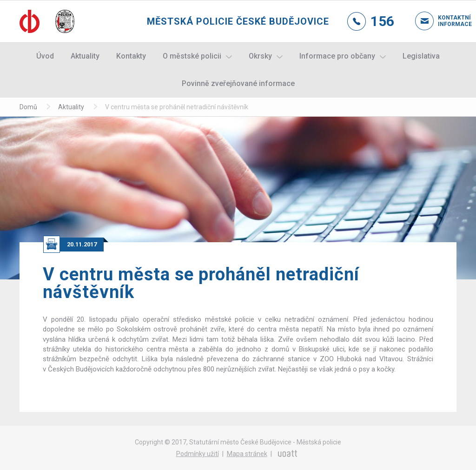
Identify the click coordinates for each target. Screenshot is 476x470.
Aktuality (85, 56)
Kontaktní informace (447, 21)
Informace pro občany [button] (337, 56)
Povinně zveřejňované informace (238, 83)
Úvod (45, 56)
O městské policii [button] (192, 56)
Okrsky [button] (260, 56)
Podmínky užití (198, 454)
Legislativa (421, 56)
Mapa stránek (247, 454)
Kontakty (131, 56)
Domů (28, 107)
